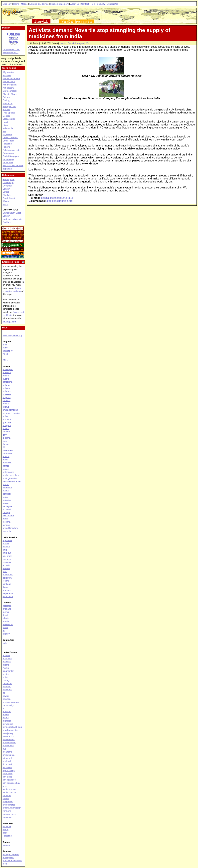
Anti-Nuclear (9, 82)
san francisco (9, 780)
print (5, 345)
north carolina (9, 743)
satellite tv (8, 351)
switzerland (8, 516)
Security (101, 4)
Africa (5, 360)
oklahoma (7, 752)
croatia (6, 404)
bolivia (6, 544)
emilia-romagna (10, 410)
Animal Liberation (11, 79)
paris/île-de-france (12, 481)
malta (5, 460)
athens (6, 376)
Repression (8, 153)
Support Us (112, 4)
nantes (6, 466)
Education (8, 103)
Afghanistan (8, 72)
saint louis (8, 774)
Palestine (7, 144)
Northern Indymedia (12, 219)
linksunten (8, 450)
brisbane (7, 609)
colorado (7, 687)
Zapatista (7, 169)
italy (5, 435)
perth (5, 627)
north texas (8, 746)
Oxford (6, 192)
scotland (7, 509)
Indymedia (8, 128)
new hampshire (10, 730)
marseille (7, 463)
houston (7, 699)
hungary (7, 426)
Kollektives (8, 175)
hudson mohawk (11, 702)
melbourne (8, 624)
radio (5, 348)
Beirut (6, 830)
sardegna (7, 506)
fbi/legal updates (11, 854)
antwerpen (8, 370)
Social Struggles (76, 43)
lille (4, 447)
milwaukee (8, 724)
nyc (4, 749)
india (5, 643)
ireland (6, 429)
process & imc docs (12, 861)
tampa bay (8, 802)
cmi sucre (7, 559)
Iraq (5, 131)
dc (4, 693)
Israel (5, 833)
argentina (7, 540)
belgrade (7, 391)
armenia (7, 373)
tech (5, 864)
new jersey (8, 733)
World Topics (9, 68)
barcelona (8, 382)
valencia (7, 531)
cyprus (6, 407)
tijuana (6, 587)
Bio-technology (10, 91)
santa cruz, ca (10, 792)
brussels (7, 394)
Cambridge (8, 183)
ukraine (6, 525)
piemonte (7, 488)
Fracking (7, 110)
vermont (7, 811)
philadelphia (9, 755)
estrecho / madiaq (11, 413)
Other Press (9, 141)
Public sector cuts (11, 150)
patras (6, 484)
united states (9, 805)
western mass (9, 814)
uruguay (7, 590)
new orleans (9, 739)
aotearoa (7, 606)
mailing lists (8, 858)
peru (5, 571)
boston (6, 674)
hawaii (6, 696)
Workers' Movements (13, 166)
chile (5, 550)
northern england (11, 475)
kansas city (8, 705)
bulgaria (7, 398)
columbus (7, 690)
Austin (6, 668)
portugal (7, 494)
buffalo (6, 677)
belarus (6, 385)
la (3, 708)
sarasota (7, 795)
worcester (7, 817)
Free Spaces (9, 113)
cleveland (7, 683)
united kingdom (10, 528)
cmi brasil (7, 556)
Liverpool (7, 186)
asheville (7, 662)
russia (6, 503)
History (6, 125)
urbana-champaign (12, 808)
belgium (7, 388)
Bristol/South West (12, 213)
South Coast (9, 198)
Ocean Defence (10, 138)
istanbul (6, 432)
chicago (6, 680)
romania (7, 500)
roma (5, 497)
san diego (7, 777)
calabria (7, 401)
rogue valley (9, 770)
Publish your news (13, 38)
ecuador (7, 565)
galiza (6, 416)
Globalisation (9, 119)
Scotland (7, 222)
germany (7, 419)
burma (6, 612)
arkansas (7, 659)
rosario (6, 581)
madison (7, 711)
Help (93, 4)
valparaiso (8, 593)
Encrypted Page (11, 262)
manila (6, 621)
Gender (6, 116)
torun (5, 519)
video (5, 354)
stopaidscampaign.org (60, 201)
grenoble (7, 422)
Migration (7, 134)
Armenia (7, 826)
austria (6, 379)
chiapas (6, 547)
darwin (6, 615)
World (89, 43)
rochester (7, 767)
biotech (6, 845)
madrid (6, 456)
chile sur (7, 553)
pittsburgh (8, 758)
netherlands (8, 472)
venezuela (8, 596)
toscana (7, 522)
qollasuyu (7, 578)
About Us (75, 4)
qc (4, 631)
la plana (7, 438)
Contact (85, 4)
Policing (7, 147)
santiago (7, 584)
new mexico (8, 736)
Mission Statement (59, 4)
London (6, 189)
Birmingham (9, 180)
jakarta (6, 618)
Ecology (7, 100)
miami (6, 718)
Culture (6, 97)
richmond (7, 764)
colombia (7, 562)
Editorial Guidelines (39, 4)
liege (5, 441)
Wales (6, 201)
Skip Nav (7, 4)
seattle (6, 798)
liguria (6, 444)
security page (9, 321)
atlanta (6, 665)
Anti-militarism (10, 85)
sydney (6, 634)
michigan (7, 721)
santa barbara (9, 789)
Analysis (7, 75)
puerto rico (8, 575)
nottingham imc (10, 478)
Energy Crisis (9, 107)
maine (6, 715)
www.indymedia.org (12, 335)
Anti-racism (8, 88)
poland (6, 491)
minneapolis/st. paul (12, 727)
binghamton (8, 671)
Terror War (8, 162)
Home (16, 4)
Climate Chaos (10, 94)
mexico (6, 568)
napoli (6, 469)
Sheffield (7, 195)
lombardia (8, 453)
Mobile (24, 4)
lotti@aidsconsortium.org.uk (57, 198)
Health (63, 43)
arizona (6, 655)
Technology (8, 159)
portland (7, 761)
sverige (6, 512)
